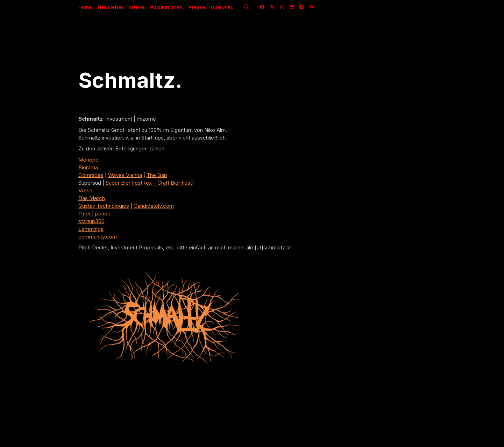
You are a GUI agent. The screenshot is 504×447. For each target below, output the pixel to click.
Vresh (85, 190)
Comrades (91, 175)
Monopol (89, 160)
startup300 (91, 221)
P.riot (84, 214)
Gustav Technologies (104, 206)
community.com (98, 237)
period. (104, 214)
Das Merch (92, 198)
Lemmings (91, 229)
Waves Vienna (125, 175)
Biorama (88, 167)
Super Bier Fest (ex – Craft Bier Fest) (150, 183)
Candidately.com (154, 206)
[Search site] (247, 8)
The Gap (157, 175)
